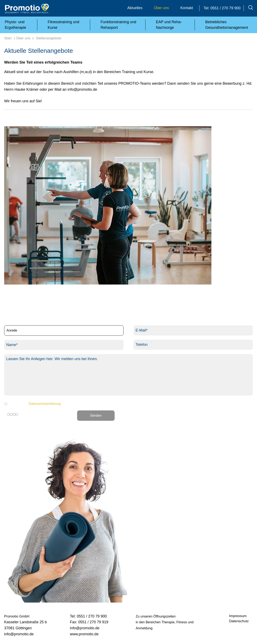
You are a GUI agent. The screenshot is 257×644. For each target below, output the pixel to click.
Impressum (238, 616)
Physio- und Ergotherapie (15, 25)
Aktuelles (135, 8)
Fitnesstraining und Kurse (63, 25)
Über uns (161, 8)
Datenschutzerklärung (45, 404)
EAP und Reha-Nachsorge (169, 25)
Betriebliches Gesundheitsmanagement (227, 25)
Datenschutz (239, 621)
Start (8, 38)
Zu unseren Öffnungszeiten (156, 616)
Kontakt (187, 8)
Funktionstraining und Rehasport (118, 25)
